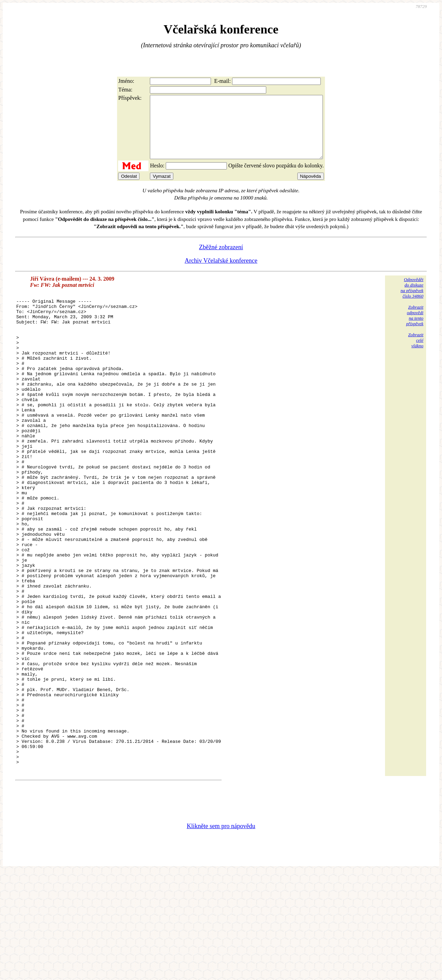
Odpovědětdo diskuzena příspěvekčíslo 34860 (412, 300)
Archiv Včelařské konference (221, 273)
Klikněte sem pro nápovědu (221, 934)
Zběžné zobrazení (221, 260)
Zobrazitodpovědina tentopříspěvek (415, 328)
